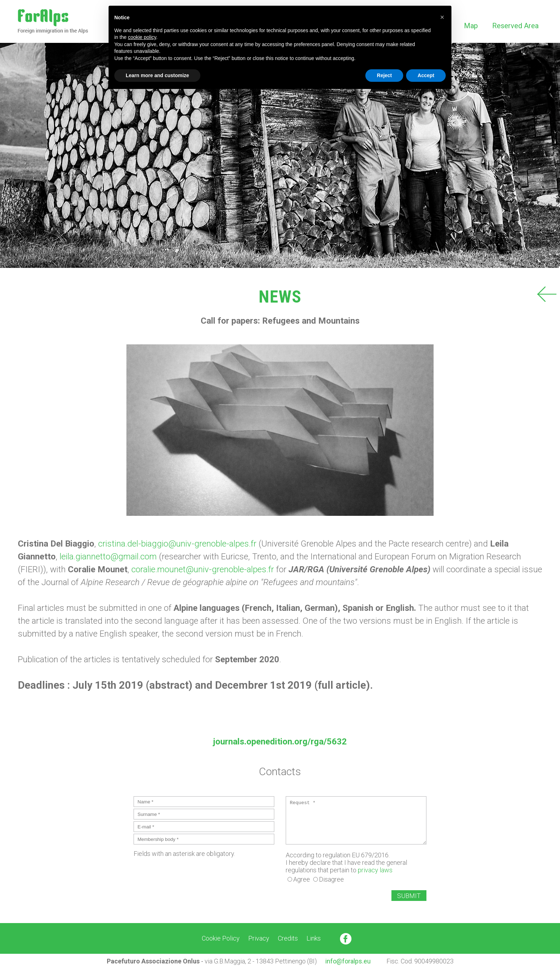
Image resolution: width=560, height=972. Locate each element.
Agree (302, 879)
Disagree (331, 879)
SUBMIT (409, 896)
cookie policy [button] (142, 37)
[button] (442, 17)
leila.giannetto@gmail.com (108, 557)
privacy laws (375, 870)
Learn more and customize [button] (157, 75)
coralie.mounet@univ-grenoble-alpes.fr (204, 569)
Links (314, 938)
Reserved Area (515, 26)
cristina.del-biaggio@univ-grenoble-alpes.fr (178, 544)
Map (471, 26)
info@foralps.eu (348, 961)
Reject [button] (384, 75)
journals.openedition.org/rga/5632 (280, 742)
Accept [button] (426, 75)
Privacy (259, 938)
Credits (288, 938)
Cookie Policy (221, 938)
